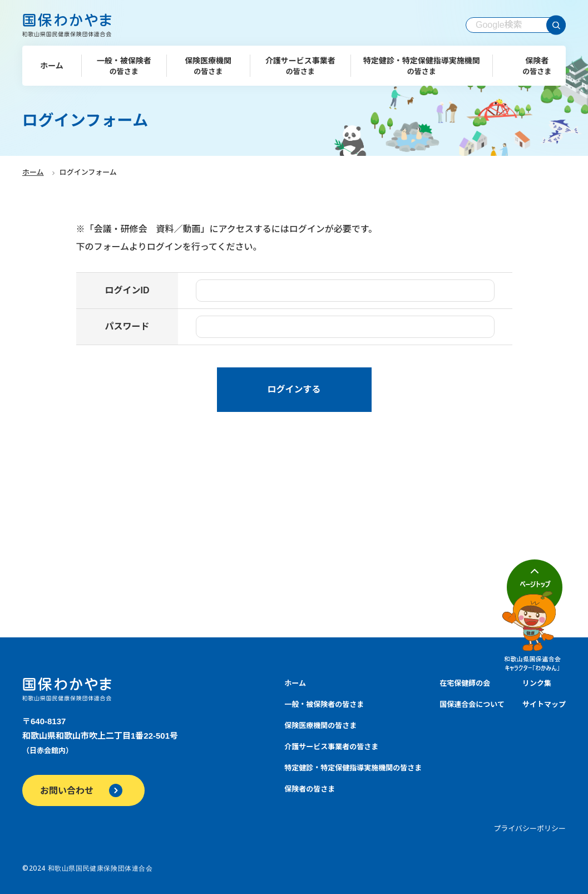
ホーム (33, 172)
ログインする (294, 389)
